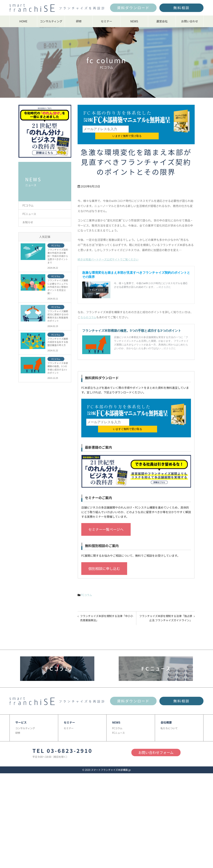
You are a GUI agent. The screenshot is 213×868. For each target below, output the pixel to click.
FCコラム (87, 581)
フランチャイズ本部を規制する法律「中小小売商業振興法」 (106, 605)
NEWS (134, 21)
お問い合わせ (190, 21)
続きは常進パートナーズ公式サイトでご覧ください (110, 253)
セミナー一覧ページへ (106, 516)
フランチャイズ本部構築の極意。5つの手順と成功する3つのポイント (58, 370)
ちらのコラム (89, 310)
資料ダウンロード (133, 8)
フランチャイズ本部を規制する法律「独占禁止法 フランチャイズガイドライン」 (166, 605)
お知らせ (28, 223)
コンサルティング (51, 21)
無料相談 (181, 8)
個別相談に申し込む (104, 555)
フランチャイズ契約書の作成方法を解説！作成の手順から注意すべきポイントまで (58, 258)
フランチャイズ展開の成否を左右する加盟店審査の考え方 (58, 344)
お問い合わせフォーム (156, 740)
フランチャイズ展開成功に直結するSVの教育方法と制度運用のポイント (58, 318)
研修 (79, 21)
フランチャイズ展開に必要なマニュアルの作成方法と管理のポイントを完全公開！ (58, 288)
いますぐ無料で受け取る (150, 129)
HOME (23, 21)
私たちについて (169, 716)
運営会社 (162, 21)
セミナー (107, 21)
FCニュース (30, 214)
